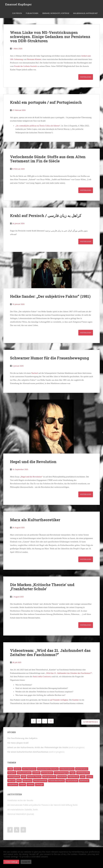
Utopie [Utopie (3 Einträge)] (22, 784)
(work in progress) (46, 747)
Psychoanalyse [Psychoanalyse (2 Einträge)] (72, 781)
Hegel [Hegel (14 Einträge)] (72, 773)
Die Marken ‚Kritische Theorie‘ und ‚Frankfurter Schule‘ (42, 587)
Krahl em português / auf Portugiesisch (46, 102)
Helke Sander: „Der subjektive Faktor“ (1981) (50, 296)
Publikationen (32, 14)
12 (51, 721)
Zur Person (17, 14)
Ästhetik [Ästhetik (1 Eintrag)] (31, 784)
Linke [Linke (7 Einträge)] (83, 777)
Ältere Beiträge (91, 722)
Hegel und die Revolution (33, 462)
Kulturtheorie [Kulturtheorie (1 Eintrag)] (73, 777)
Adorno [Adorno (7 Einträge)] (17, 769)
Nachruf (35, 373)
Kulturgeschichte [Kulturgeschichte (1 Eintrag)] (49, 777)
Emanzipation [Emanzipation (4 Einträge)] (47, 773)
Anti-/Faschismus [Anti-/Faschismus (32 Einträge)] (29, 769)
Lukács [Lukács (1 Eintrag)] (90, 777)
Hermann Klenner (34, 59)
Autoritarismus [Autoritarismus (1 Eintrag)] (82, 769)
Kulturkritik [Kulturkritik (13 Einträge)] (62, 777)
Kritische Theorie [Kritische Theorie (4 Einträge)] (34, 777)
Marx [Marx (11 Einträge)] (19, 781)
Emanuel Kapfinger (18, 5)
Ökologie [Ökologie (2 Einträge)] (39, 784)
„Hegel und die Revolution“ (31, 477)
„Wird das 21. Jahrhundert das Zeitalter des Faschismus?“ (69, 673)
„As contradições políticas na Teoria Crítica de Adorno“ (38, 126)
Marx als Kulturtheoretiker (35, 520)
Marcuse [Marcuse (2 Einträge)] (12, 781)
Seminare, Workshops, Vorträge (56, 14)
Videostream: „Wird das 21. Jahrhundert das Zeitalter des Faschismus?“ (50, 653)
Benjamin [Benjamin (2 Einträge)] (12, 773)
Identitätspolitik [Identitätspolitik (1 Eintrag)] (83, 773)
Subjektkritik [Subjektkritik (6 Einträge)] (13, 784)
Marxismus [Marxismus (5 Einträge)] (27, 781)
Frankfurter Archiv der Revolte (20, 800)
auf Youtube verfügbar (59, 700)
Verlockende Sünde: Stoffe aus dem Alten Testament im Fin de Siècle (48, 159)
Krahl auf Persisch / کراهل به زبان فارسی (46, 216)
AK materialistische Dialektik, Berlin (23, 810)
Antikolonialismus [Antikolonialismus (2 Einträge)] (67, 769)
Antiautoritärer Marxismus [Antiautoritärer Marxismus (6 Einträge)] (48, 769)
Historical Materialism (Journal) (21, 814)
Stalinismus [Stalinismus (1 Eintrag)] (84, 781)
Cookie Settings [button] (11, 862)
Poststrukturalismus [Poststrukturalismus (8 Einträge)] (56, 781)
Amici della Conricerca (42, 677)
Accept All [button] (26, 862)
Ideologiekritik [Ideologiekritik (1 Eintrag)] (14, 777)
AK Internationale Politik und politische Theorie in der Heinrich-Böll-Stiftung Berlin (43, 805)
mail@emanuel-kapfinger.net (85, 14)
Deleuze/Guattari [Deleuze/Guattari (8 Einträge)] (24, 773)
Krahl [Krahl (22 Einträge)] (24, 777)
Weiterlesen (86, 77)
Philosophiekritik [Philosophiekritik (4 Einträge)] (40, 781)
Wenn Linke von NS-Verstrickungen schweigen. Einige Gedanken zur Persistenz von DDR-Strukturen (50, 37)
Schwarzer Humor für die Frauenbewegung (50, 358)
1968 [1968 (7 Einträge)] (10, 769)
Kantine (76, 700)
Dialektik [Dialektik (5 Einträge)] (36, 773)
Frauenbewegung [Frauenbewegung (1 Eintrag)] (61, 773)
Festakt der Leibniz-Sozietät (25, 66)
